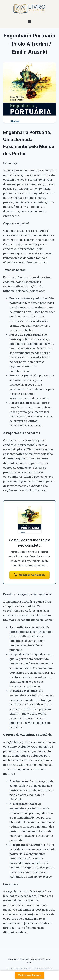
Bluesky (24, 959)
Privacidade (36, 959)
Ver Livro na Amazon (30, 975)
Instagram (13, 959)
